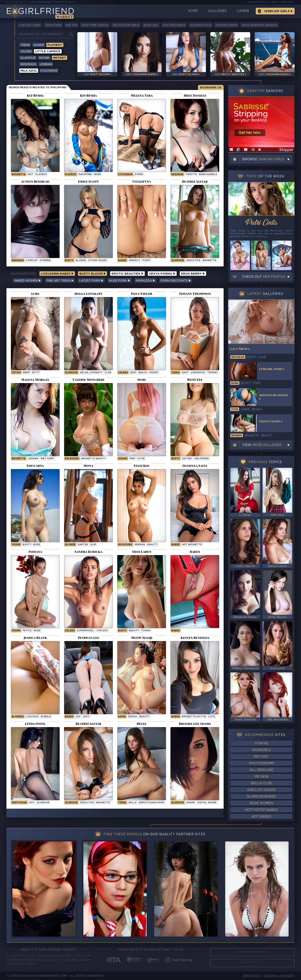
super (139, 175)
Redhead (177, 175)
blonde (81, 261)
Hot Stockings (174, 25)
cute (212, 717)
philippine (85, 175)
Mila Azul (29, 71)
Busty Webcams (283, 2)
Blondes (18, 717)
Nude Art (151, 25)
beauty (152, 545)
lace (262, 357)
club (108, 373)
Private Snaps (227, 25)
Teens (25, 45)
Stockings (49, 71)
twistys (191, 175)
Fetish (16, 373)
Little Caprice (48, 52)
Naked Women (28, 281)
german (140, 545)
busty (69, 261)
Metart (60, 58)
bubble (46, 717)
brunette (19, 175)
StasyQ (261, 743)
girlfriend (202, 459)
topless (102, 631)
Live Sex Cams (30, 25)
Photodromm (261, 763)
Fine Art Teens (60, 281)
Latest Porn (91, 281)
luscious (32, 717)
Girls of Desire (261, 790)
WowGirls (261, 750)
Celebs (26, 52)
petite (27, 631)
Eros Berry (193, 274)
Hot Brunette (192, 545)
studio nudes (98, 261)
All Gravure (261, 770)
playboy (41, 175)
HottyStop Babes (261, 810)
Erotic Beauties (127, 274)
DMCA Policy (252, 976)
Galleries (217, 11)
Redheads (28, 64)
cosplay (32, 261)
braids (257, 409)
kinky (26, 373)
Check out (264, 277)
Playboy (55, 45)
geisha (132, 717)
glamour (43, 803)
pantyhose (19, 803)
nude (97, 175)
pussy (147, 261)
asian (122, 717)
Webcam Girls (277, 11)
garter (83, 545)
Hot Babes (261, 817)
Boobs (44, 58)
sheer (245, 409)
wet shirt (48, 459)
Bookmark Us (211, 88)
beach (143, 373)
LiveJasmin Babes (40, 2)
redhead (238, 357)
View (262, 445)
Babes (122, 261)
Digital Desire (207, 803)
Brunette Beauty (93, 459)
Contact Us (252, 963)
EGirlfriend (40, 12)
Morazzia (145, 281)
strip (257, 383)
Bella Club (261, 783)
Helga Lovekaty (91, 373)
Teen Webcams (257, 2)
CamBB (243, 11)
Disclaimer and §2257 (279, 976)
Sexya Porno (162, 274)
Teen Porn (53, 25)
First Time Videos (95, 25)
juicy (86, 717)
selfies (187, 459)
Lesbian (46, 64)
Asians (39, 45)
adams (191, 803)
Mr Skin (261, 777)
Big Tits (72, 25)
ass (78, 717)
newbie (237, 436)
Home (193, 11)
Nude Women (261, 803)
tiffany (212, 373)
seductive (193, 261)
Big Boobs (72, 459)
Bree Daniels (208, 175)
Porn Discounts (176, 281)
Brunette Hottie (194, 717)
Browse (263, 159)
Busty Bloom (65, 2)
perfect (135, 261)
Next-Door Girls (126, 25)
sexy (133, 373)
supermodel (85, 631)
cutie (141, 459)
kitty (36, 373)
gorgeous (198, 373)
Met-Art (261, 757)
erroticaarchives (152, 803)
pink (132, 459)
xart (185, 373)
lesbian (33, 459)
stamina (45, 261)
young (16, 545)
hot (30, 175)
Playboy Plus (201, 25)
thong (146, 631)
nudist (154, 373)
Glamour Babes (261, 797)
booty (252, 357)
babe (235, 383)
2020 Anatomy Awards (260, 25)
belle (133, 803)
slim (93, 545)
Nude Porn (120, 281)
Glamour (28, 58)
